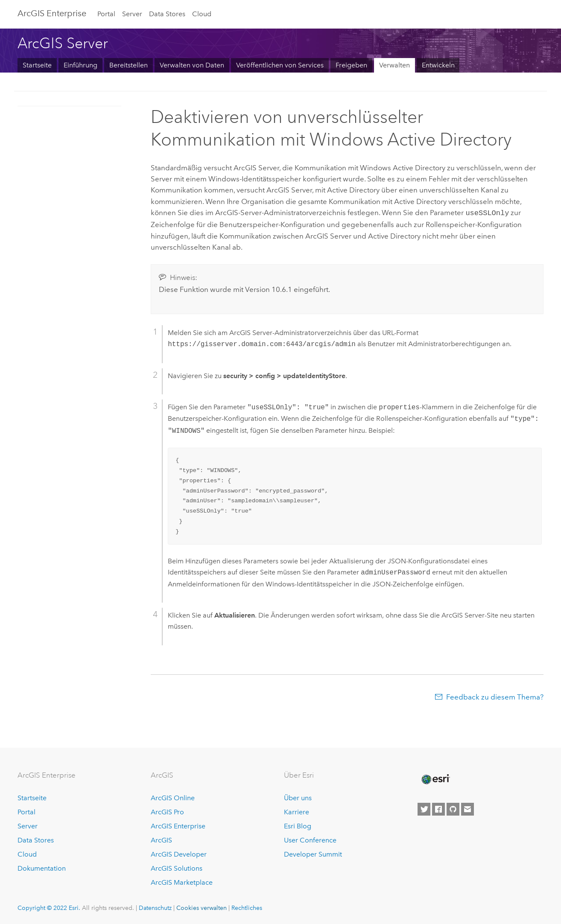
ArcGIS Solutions (177, 867)
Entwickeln (438, 65)
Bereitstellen (129, 65)
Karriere (297, 811)
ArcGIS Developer (179, 853)
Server (132, 14)
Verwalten (394, 65)
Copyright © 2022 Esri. (49, 907)
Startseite (37, 65)
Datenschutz (155, 907)
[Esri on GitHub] (453, 809)
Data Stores (167, 14)
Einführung (80, 65)
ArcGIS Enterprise (178, 825)
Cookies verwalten (202, 907)
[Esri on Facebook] (438, 809)
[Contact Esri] (467, 809)
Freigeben (351, 65)
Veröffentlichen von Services (280, 65)
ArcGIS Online (173, 797)
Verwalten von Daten (192, 65)
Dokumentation (42, 867)
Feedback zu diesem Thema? (495, 696)
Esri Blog (298, 825)
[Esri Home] (435, 778)
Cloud (202, 14)
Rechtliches (247, 907)
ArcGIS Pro (167, 811)
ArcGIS (161, 839)
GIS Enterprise (52, 13)
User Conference (310, 839)
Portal (106, 14)
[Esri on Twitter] (424, 809)
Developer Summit (313, 853)
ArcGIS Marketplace (182, 882)
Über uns (298, 797)
